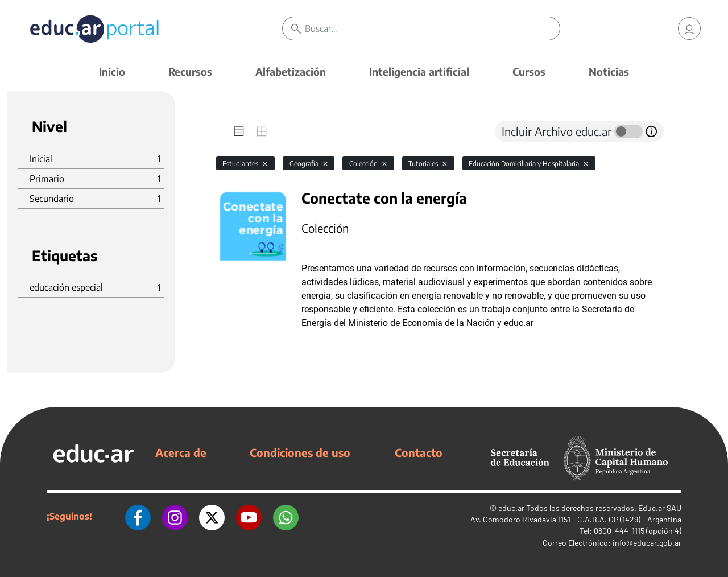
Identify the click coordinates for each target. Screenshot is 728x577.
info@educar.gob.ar (647, 543)
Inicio (112, 71)
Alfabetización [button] (291, 71)
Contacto (419, 452)
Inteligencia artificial (419, 71)
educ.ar (511, 508)
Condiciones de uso (300, 452)
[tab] (239, 131)
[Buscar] (432, 28)
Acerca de (181, 452)
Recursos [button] (190, 71)
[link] (689, 28)
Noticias (609, 71)
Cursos (529, 71)
